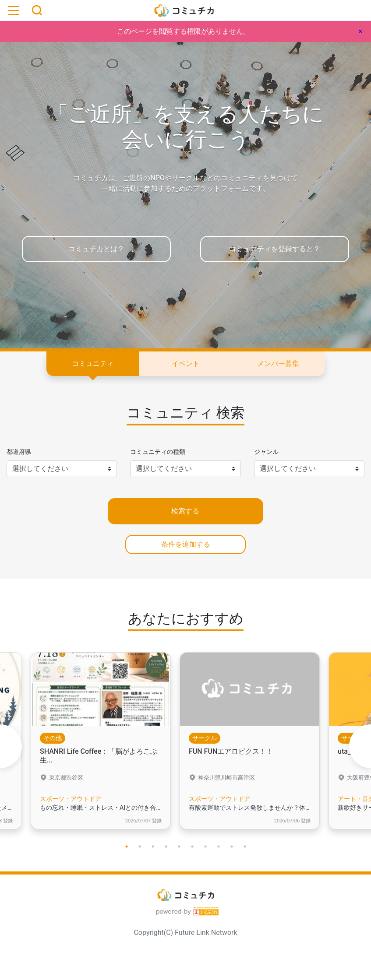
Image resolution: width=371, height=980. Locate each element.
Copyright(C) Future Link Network (185, 933)
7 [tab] (205, 847)
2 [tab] (140, 847)
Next (360, 746)
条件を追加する (186, 544)
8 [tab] (219, 847)
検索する (185, 511)
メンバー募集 (278, 364)
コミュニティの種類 (158, 452)
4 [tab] (166, 847)
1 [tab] (127, 847)
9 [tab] (232, 847)
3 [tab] (153, 847)
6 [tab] (192, 847)
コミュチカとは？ (96, 249)
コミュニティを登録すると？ (275, 249)
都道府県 (19, 452)
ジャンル (266, 452)
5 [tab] (179, 847)
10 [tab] (245, 847)
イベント (186, 364)
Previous (11, 746)
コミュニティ (93, 364)
